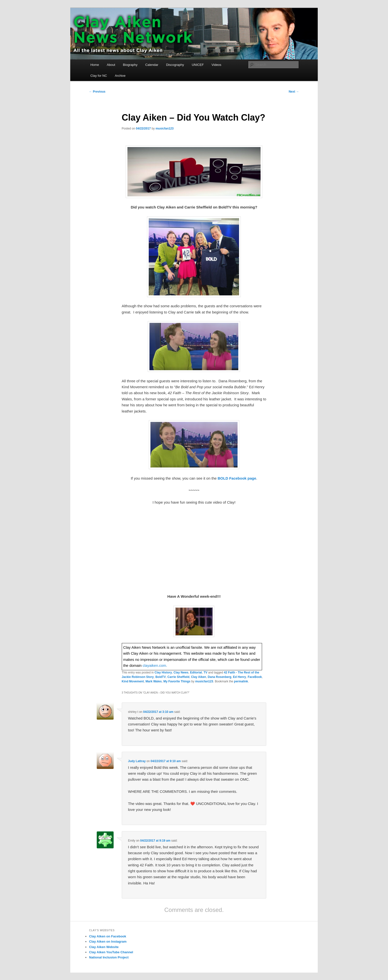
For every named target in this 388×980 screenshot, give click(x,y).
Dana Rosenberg (220, 677)
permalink (241, 681)
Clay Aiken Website (104, 947)
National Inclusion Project (109, 957)
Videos (217, 65)
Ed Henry (240, 677)
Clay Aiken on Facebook (108, 936)
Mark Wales (154, 681)
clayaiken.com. (155, 665)
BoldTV (161, 677)
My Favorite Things (177, 681)
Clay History (163, 672)
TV (206, 672)
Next (294, 92)
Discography (175, 65)
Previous (97, 92)
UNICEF (198, 65)
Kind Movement (133, 681)
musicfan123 (165, 129)
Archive (120, 76)
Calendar (152, 65)
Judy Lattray (137, 761)
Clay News (181, 672)
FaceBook (255, 677)
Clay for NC (99, 76)
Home (95, 65)
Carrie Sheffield (179, 677)
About (111, 65)
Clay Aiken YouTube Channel (111, 952)
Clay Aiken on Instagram (108, 941)
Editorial (196, 672)
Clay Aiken (199, 677)
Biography (130, 65)
